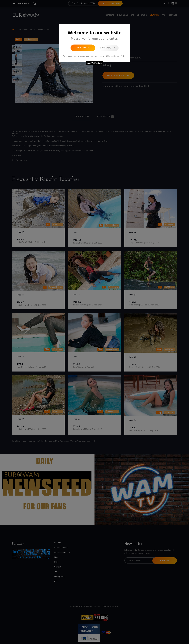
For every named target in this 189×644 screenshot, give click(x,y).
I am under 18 (108, 48)
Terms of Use (105, 56)
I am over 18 (83, 48)
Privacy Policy (120, 56)
